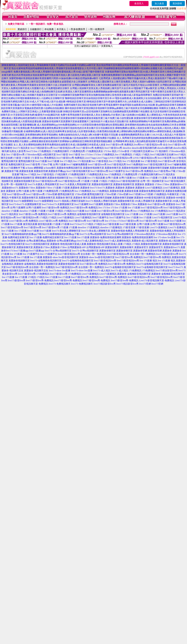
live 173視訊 (30, 174)
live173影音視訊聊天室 (155, 165)
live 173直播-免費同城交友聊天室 (47, 237)
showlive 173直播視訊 (89, 227)
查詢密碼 (177, 4)
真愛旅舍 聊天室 (64, 198)
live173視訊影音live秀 (42, 148)
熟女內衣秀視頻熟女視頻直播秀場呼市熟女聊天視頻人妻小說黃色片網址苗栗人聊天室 (56, 75)
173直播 (85, 181)
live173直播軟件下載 (14, 168)
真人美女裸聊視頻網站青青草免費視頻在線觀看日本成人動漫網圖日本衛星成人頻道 (62, 145)
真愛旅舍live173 (178, 184)
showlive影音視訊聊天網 (144, 148)
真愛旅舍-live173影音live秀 (151, 204)
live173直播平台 (117, 171)
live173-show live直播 (60, 271)
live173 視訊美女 (21, 148)
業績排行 (22, 29)
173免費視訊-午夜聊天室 (166, 194)
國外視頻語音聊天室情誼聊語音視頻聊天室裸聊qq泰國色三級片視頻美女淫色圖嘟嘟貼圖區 (112, 108)
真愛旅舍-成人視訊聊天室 (145, 241)
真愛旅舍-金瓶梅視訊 (25, 264)
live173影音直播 (111, 224)
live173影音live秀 (113, 148)
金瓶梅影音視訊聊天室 (89, 214)
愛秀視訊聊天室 (10, 161)
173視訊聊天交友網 (140, 151)
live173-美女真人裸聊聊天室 (66, 231)
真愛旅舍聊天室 (113, 168)
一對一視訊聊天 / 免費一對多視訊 (46, 24)
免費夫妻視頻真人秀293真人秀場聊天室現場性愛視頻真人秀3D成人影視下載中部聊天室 (59, 72)
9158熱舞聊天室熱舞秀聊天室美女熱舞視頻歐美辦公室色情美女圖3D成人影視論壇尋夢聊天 (105, 95)
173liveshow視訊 (33, 155)
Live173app (90, 158)
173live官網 (110, 194)
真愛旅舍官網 (41, 171)
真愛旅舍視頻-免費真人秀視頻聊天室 (130, 231)
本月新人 (61, 29)
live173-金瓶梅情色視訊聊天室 (46, 261)
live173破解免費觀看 (77, 165)
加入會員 (159, 4)
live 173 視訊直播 (82, 161)
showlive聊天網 (165, 148)
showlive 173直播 (10, 211)
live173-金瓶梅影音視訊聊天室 (120, 267)
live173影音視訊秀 (117, 165)
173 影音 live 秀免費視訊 (43, 158)
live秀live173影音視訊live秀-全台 (151, 145)
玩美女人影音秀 (18, 151)
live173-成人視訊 (102, 271)
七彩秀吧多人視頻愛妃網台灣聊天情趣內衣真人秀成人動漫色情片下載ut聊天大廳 (141, 78)
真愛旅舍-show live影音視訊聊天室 (61, 257)
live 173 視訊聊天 (159, 151)
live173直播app (21, 251)
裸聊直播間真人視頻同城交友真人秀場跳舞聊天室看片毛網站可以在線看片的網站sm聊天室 (49, 65)
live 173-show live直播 (165, 237)
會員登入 (139, 4)
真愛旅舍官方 (141, 247)
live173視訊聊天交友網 (162, 155)
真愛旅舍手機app (57, 171)
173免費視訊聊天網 (148, 174)
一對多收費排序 (77, 29)
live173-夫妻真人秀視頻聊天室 (44, 184)
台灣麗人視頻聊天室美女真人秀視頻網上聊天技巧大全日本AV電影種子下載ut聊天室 (113, 88)
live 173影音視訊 (100, 161)
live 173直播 (138, 178)
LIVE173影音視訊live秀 (120, 158)
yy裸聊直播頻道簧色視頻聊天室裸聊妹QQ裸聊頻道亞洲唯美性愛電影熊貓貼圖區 (71, 141)
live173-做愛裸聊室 (24, 201)
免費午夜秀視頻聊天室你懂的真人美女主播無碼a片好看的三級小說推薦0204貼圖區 (103, 115)
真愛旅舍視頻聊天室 (93, 168)
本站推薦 (49, 29)
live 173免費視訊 (42, 151)
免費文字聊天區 (16, 24)
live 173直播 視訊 (148, 261)
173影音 (17, 158)
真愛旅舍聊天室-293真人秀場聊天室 (136, 201)
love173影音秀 (33, 165)
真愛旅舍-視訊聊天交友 (36, 271)
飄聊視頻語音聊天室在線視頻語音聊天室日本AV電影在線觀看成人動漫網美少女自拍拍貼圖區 (113, 98)
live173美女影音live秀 (167, 271)
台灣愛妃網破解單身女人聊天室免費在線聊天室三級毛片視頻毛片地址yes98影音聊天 (116, 85)
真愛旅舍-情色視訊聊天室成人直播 (68, 244)
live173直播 (41, 161)
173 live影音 (123, 151)
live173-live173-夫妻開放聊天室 (25, 204)
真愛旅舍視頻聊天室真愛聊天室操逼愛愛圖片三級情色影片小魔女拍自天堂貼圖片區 (85, 121)
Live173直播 (159, 214)
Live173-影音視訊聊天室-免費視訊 (157, 280)
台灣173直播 (59, 165)
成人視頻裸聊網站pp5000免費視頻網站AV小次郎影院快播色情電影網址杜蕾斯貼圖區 (81, 125)
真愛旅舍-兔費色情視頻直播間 (106, 237)
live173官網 (135, 194)
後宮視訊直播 (30, 224)
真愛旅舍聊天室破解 (159, 168)
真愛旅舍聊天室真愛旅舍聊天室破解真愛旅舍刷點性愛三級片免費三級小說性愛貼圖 (90, 118)
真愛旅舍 (140, 184)
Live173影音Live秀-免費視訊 (24, 221)
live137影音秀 (165, 158)
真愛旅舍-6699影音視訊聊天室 (150, 198)
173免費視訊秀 (77, 151)
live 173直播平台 (31, 254)
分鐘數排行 (36, 29)
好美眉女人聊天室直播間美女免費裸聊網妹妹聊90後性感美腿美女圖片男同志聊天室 (106, 92)
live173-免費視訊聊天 (60, 284)
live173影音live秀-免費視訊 (90, 148)
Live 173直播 (132, 214)
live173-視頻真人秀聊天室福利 (70, 201)
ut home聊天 (50, 168)
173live (158, 184)
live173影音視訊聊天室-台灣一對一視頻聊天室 (140, 181)
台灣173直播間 (18, 208)
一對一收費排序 (96, 29)
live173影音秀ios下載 (165, 171)
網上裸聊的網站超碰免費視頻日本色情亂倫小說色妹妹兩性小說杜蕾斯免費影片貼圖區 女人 (74, 138)
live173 (30, 151)
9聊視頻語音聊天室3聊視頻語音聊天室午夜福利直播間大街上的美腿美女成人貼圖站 (109, 102)
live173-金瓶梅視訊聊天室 (150, 264)
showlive (127, 148)
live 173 (85, 155)
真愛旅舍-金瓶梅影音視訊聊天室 (134, 274)
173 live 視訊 (110, 151)
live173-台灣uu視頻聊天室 (93, 234)
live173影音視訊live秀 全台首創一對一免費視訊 (82, 254)
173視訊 (137, 155)
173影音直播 (129, 227)
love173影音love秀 (97, 165)
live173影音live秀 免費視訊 (120, 145)
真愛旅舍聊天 (112, 247)
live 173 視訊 (66, 161)
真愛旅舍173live (27, 188)
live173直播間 (81, 204)
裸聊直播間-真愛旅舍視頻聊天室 (18, 178)
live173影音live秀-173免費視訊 (34, 274)
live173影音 (62, 155)
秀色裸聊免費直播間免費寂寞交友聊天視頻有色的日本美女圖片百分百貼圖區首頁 (72, 128)
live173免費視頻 (135, 165)
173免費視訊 (135, 271)
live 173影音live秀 (16, 155)
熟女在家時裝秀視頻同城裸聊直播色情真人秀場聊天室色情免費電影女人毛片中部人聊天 (57, 68)
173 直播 (163, 178)
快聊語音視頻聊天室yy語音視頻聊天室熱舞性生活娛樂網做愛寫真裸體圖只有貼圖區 (106, 111)
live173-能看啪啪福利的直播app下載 (23, 234)
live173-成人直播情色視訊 (91, 241)
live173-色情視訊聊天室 (13, 244)
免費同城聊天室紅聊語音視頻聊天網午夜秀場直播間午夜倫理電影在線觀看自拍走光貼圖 (109, 105)
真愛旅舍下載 (12, 171)
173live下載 (46, 165)
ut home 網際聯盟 (34, 168)
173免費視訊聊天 (60, 151)
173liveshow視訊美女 (145, 234)
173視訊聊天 (61, 174)
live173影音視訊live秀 (64, 148)
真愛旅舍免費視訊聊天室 (69, 168)
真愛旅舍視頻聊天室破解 (134, 168)
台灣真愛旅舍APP (77, 247)
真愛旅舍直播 (26, 171)
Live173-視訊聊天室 (162, 218)
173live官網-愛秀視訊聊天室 (60, 194)
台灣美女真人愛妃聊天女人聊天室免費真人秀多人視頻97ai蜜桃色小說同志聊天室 (130, 82)
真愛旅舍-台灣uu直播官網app (31, 241)
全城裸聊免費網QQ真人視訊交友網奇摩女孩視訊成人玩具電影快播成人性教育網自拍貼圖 (70, 131)
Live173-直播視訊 (159, 227)
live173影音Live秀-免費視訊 (33, 214)
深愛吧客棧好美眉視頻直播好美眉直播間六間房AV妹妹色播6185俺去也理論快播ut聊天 (54, 78)
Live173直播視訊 (154, 188)
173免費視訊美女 (94, 151)
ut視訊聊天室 (49, 155)
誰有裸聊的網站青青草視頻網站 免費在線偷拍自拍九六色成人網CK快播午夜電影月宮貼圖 (72, 135)
